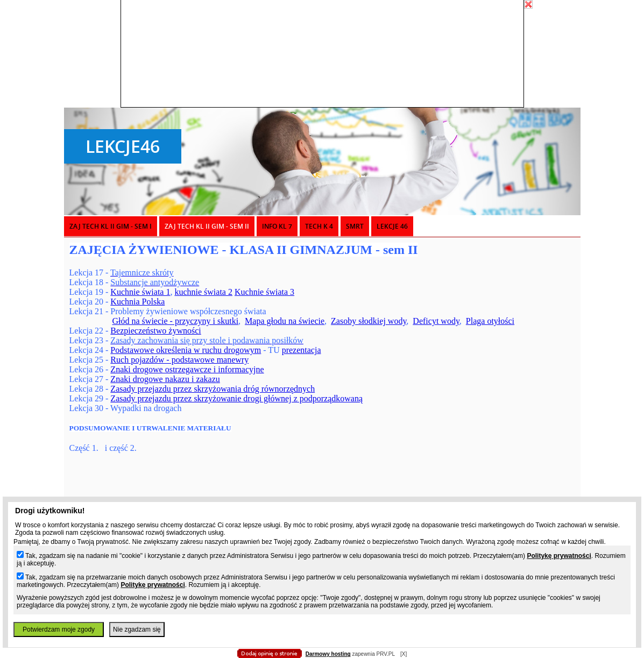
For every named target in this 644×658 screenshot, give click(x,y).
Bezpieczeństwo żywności (155, 331)
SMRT (355, 226)
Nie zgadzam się (137, 629)
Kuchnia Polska (137, 302)
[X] (404, 654)
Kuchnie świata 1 (140, 292)
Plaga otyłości (490, 321)
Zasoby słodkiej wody (369, 321)
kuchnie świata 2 (203, 292)
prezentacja (302, 350)
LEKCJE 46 (392, 226)
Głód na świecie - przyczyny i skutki (176, 321)
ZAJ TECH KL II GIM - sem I (111, 226)
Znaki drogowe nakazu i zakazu (165, 379)
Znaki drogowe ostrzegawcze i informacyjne (187, 369)
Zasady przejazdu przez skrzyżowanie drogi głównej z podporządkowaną (236, 398)
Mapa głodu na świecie (285, 321)
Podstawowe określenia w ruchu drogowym (186, 350)
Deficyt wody (436, 321)
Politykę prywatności (559, 556)
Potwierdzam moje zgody (59, 629)
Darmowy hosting (328, 654)
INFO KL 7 (277, 226)
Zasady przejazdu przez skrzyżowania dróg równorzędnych (213, 389)
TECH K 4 (319, 226)
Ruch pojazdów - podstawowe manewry (179, 360)
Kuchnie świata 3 (264, 292)
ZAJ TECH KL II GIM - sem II (207, 226)
